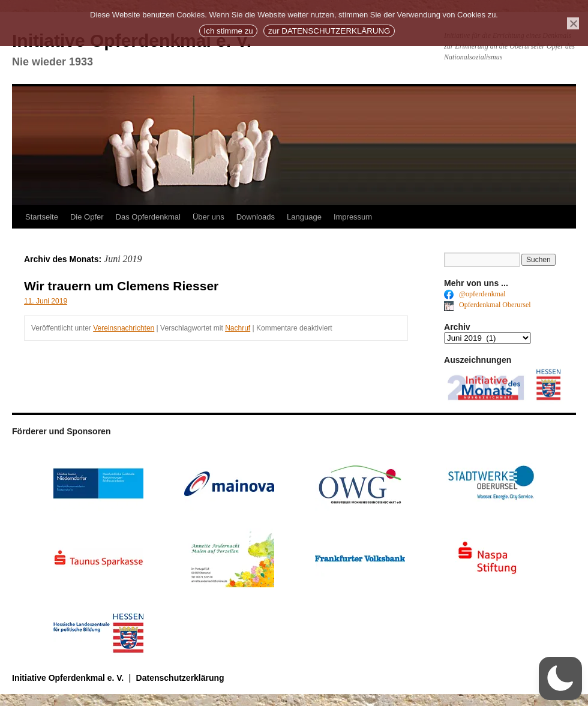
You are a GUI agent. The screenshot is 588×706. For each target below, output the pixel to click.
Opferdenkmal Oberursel (487, 305)
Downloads (256, 217)
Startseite (42, 217)
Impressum (353, 217)
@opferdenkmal (475, 294)
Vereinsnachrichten (124, 328)
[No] (573, 23)
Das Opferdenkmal (148, 217)
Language (304, 217)
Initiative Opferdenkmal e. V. (69, 678)
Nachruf (238, 328)
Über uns (208, 217)
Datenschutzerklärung (180, 678)
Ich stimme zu (229, 31)
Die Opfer (87, 217)
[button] (560, 678)
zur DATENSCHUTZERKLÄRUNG (329, 31)
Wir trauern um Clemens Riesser (121, 286)
